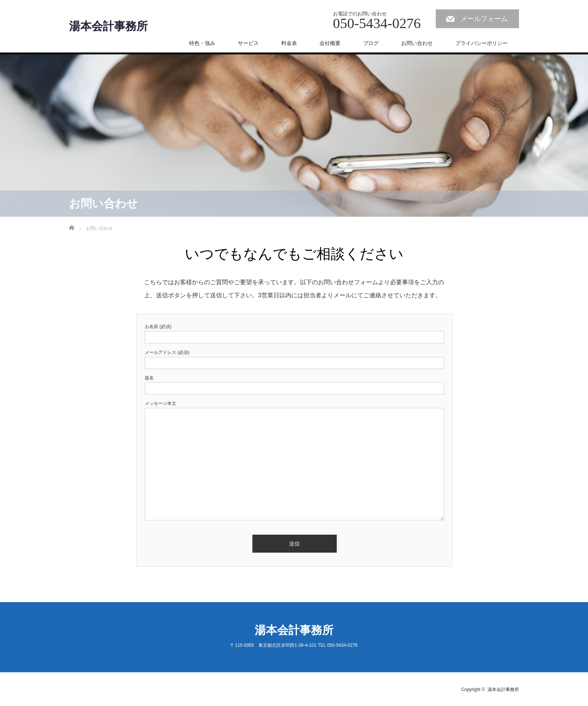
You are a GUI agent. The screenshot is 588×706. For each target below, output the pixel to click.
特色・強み (202, 43)
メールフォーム (484, 19)
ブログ (371, 43)
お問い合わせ (417, 43)
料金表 (289, 43)
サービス (248, 43)
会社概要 (330, 43)
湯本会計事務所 (108, 26)
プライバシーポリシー (481, 43)
